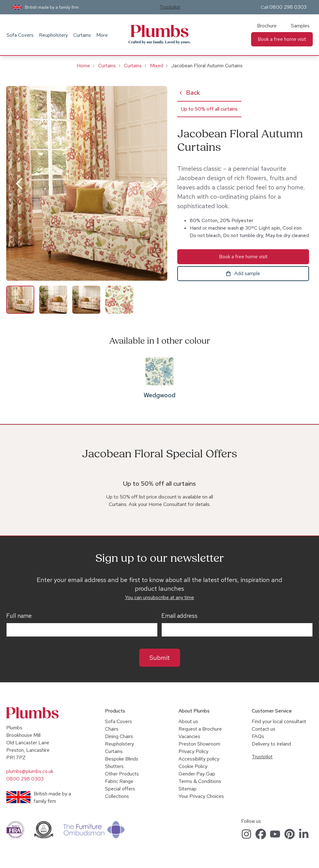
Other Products (122, 774)
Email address (179, 616)
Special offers (120, 789)
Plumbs (159, 31)
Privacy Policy (193, 751)
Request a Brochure (200, 729)
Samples (300, 26)
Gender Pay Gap (197, 774)
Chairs (112, 729)
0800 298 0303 (288, 7)
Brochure (267, 26)
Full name (19, 616)
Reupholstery (53, 35)
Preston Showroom (199, 744)
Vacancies (189, 736)
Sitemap (188, 789)
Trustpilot (170, 7)
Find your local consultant (279, 721)
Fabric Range (119, 781)
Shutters (114, 766)
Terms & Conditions (200, 781)
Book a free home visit (282, 39)
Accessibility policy (199, 759)
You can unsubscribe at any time (159, 597)
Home (83, 66)
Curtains (82, 35)
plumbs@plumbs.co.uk (30, 771)
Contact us (264, 729)
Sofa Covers (20, 35)
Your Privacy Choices (201, 796)
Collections (117, 796)
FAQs (258, 736)
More (102, 35)
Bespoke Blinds (122, 759)
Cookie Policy (193, 766)
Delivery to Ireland (271, 744)
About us (188, 721)
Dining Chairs (119, 736)
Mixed (157, 66)
